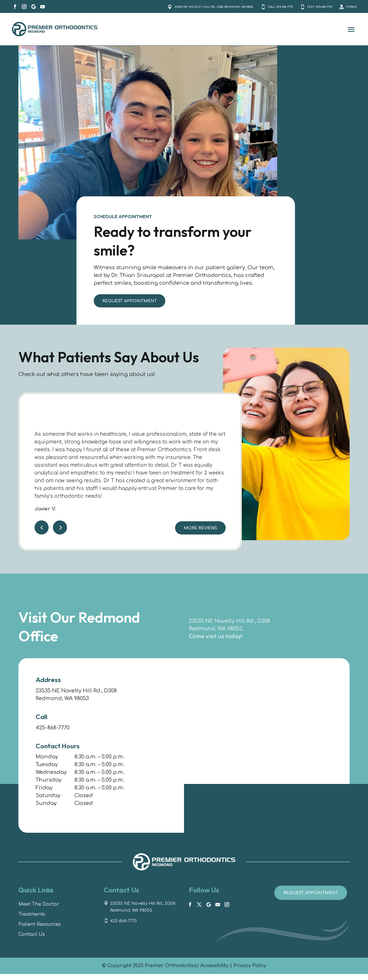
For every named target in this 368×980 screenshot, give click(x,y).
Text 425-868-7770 (302, 9)
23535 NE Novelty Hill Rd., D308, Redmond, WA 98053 (154, 9)
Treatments (32, 920)
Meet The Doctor (39, 910)
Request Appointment (130, 307)
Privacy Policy (250, 972)
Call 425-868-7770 (249, 9)
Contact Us (32, 940)
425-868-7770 (53, 733)
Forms (349, 9)
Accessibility (214, 972)
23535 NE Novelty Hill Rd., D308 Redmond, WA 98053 (143, 913)
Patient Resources (40, 930)
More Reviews (200, 534)
